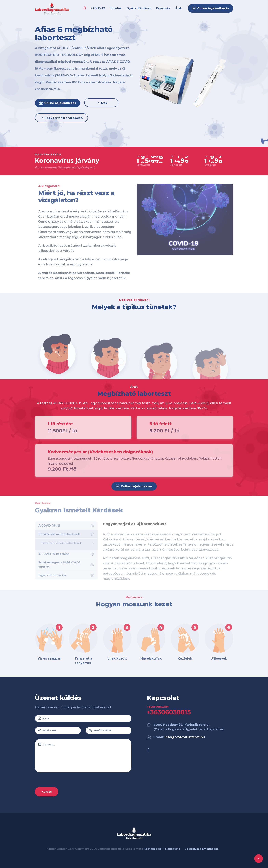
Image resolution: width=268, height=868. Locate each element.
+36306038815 (169, 712)
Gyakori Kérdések (139, 8)
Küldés (47, 792)
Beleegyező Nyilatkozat (201, 849)
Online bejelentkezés (210, 8)
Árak (179, 8)
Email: (179, 737)
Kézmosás (163, 8)
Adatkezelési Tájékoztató (162, 849)
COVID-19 (98, 8)
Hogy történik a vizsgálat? (61, 120)
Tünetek (116, 8)
